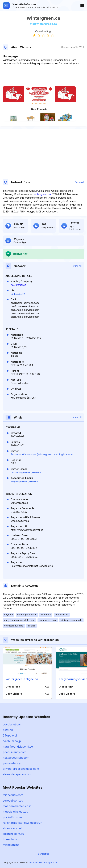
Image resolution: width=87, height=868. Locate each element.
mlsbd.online (11, 845)
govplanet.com (13, 724)
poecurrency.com (14, 752)
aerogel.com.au (13, 801)
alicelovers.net (12, 828)
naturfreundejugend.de (18, 747)
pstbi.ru (8, 730)
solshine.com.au (13, 834)
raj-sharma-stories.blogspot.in (22, 823)
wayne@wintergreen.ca (24, 481)
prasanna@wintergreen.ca (26, 472)
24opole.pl (10, 735)
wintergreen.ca (42, 194)
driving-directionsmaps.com (21, 769)
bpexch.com (11, 839)
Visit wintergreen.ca (43, 24)
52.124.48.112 (18, 294)
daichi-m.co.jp (12, 741)
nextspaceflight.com (16, 758)
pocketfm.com (12, 817)
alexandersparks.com (17, 774)
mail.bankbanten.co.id (17, 806)
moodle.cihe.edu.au (15, 812)
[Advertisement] (43, 76)
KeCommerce (18, 285)
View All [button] (80, 182)
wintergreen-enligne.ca (22, 679)
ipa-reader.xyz (12, 763)
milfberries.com (13, 795)
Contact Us (43, 854)
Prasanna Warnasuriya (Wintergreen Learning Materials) (43, 454)
